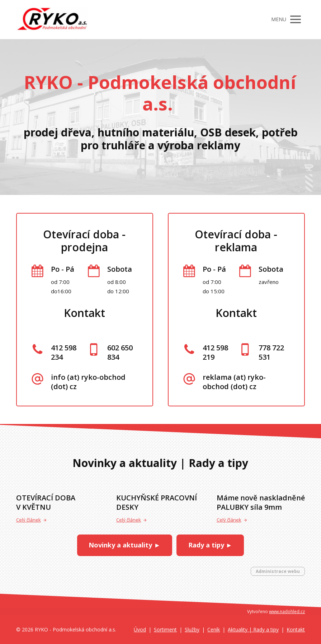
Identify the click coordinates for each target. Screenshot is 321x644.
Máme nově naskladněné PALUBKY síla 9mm (261, 502)
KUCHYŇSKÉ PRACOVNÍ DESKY (157, 502)
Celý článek (32, 520)
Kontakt (296, 629)
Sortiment (165, 629)
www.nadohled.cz (287, 612)
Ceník (214, 629)
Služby (192, 629)
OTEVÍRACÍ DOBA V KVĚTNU (46, 502)
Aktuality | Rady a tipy (253, 629)
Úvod (140, 629)
